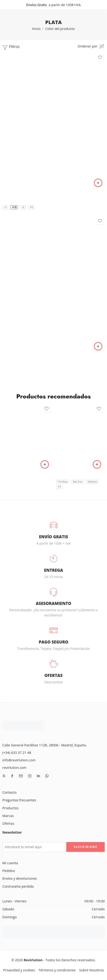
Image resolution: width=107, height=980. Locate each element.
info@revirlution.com (19, 760)
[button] (45, 464)
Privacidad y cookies (19, 970)
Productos (10, 808)
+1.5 (14, 207)
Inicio (36, 29)
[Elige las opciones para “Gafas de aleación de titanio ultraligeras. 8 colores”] (98, 346)
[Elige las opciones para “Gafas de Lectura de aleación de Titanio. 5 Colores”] (98, 183)
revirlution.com (14, 768)
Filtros (11, 47)
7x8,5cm (92, 482)
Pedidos (9, 871)
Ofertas (8, 823)
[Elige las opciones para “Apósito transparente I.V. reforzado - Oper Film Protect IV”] (97, 464)
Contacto (9, 792)
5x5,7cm (78, 482)
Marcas (8, 816)
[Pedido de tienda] (91, 46)
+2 (23, 207)
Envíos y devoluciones (20, 878)
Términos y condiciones (57, 970)
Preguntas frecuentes (19, 800)
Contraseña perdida (18, 886)
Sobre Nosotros (91, 970)
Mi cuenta (10, 863)
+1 (5, 207)
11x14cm (63, 482)
